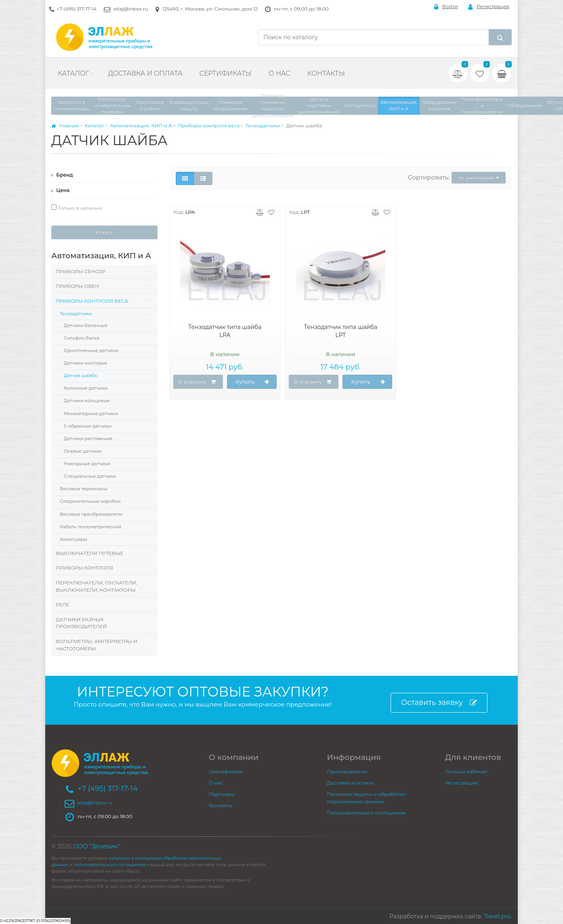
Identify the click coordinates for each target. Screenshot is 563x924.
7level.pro (497, 916)
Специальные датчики (90, 476)
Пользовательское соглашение (367, 813)
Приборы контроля (84, 568)
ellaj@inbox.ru (131, 9)
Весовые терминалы (84, 489)
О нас (279, 73)
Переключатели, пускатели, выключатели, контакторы (97, 586)
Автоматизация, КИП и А (141, 126)
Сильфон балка (82, 338)
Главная (65, 126)
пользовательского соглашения (110, 865)
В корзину (197, 382)
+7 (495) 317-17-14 (77, 9)
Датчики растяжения (88, 439)
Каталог (73, 73)
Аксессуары (74, 539)
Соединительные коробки (90, 501)
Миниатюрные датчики (91, 413)
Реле (63, 604)
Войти (446, 7)
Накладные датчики (87, 464)
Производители (347, 771)
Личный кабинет (466, 771)
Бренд (62, 175)
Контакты (326, 73)
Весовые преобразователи (91, 514)
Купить (252, 382)
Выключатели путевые (89, 553)
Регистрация (489, 7)
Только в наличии (77, 208)
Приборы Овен (77, 286)
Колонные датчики (86, 388)
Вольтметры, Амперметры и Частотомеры (97, 645)
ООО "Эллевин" (97, 846)
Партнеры (222, 794)
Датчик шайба (80, 376)
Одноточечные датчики (91, 350)
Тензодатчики (263, 126)
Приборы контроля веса (209, 126)
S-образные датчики (88, 426)
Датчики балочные (86, 325)
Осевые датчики (83, 451)
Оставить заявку (439, 703)
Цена (60, 190)
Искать (104, 232)
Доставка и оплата (145, 73)
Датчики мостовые (85, 363)
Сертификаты (226, 73)
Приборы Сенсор (81, 271)
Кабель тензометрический (91, 527)
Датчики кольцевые (87, 401)
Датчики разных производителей (81, 623)
